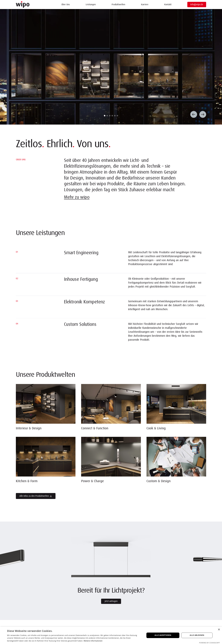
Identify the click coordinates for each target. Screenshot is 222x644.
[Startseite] (23, 5)
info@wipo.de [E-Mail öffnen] (197, 4)
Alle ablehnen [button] (197, 635)
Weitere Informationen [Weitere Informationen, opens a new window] (93, 641)
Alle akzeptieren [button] (163, 635)
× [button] (219, 630)
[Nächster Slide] (203, 114)
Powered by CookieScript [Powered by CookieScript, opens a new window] (209, 643)
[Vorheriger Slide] (194, 114)
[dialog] (111, 635)
